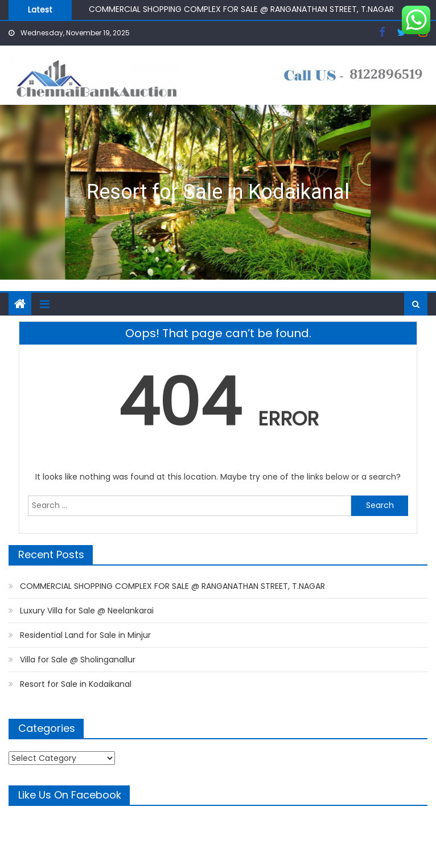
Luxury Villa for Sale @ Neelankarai (87, 611)
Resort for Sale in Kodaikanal (218, 192)
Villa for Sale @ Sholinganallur (78, 660)
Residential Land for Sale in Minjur (85, 635)
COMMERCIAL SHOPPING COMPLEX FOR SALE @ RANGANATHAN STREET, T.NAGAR (241, 9)
